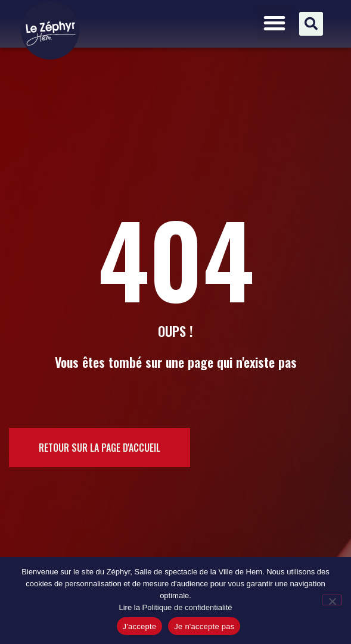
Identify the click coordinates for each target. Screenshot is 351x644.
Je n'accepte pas (204, 626)
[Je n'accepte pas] (332, 600)
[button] (274, 23)
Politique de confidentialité (187, 607)
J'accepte (140, 626)
